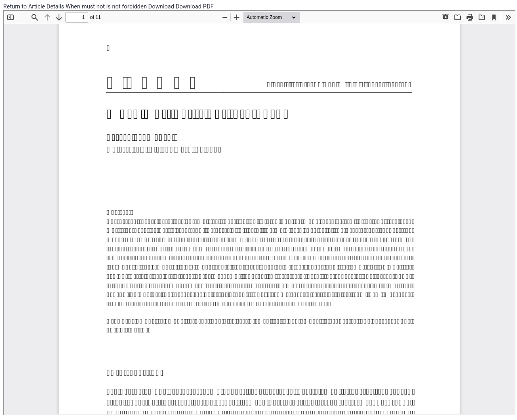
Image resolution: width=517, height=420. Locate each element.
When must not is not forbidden (107, 7)
